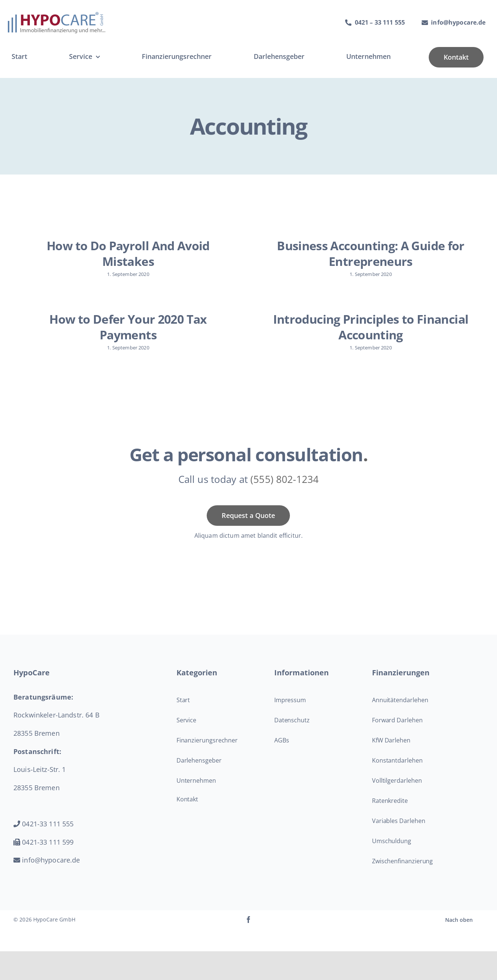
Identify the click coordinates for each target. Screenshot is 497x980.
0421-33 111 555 (43, 833)
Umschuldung (392, 851)
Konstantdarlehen (397, 770)
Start (183, 710)
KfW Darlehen (391, 750)
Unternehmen (196, 790)
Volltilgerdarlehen (397, 790)
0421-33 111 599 (43, 852)
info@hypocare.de (47, 870)
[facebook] (248, 929)
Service (186, 730)
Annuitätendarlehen (400, 710)
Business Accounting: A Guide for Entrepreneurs (366, 253)
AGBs (282, 750)
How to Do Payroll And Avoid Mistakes (128, 253)
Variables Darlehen (399, 830)
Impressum (290, 710)
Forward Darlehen (397, 730)
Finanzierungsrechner (207, 750)
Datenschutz (292, 730)
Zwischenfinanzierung (402, 871)
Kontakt (187, 809)
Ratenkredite (390, 810)
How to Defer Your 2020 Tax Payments (146, 323)
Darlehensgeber (199, 770)
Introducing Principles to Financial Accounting (357, 328)
